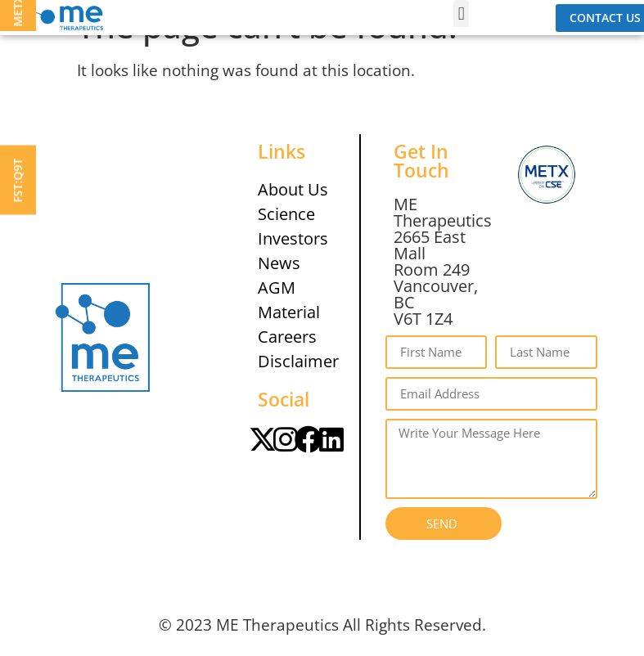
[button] (461, 13)
